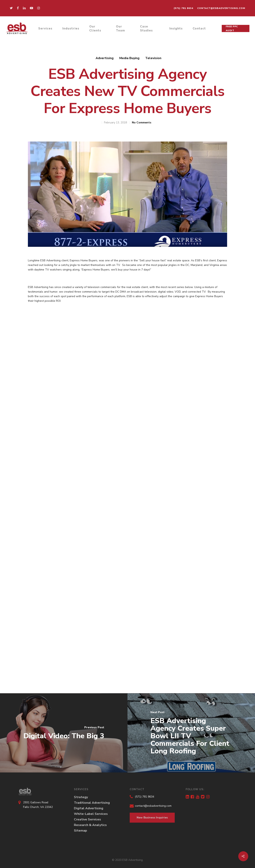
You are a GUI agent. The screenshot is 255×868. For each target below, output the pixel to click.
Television (153, 58)
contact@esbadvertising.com (221, 8)
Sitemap (80, 831)
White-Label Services (91, 814)
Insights (176, 28)
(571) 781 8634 (183, 8)
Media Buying (129, 58)
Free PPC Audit (232, 28)
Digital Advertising (89, 808)
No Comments (142, 123)
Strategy (81, 797)
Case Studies (146, 28)
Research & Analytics (90, 825)
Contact (199, 28)
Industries (71, 28)
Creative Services (87, 819)
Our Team (121, 28)
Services (45, 28)
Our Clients (95, 28)
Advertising (105, 58)
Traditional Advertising (92, 803)
